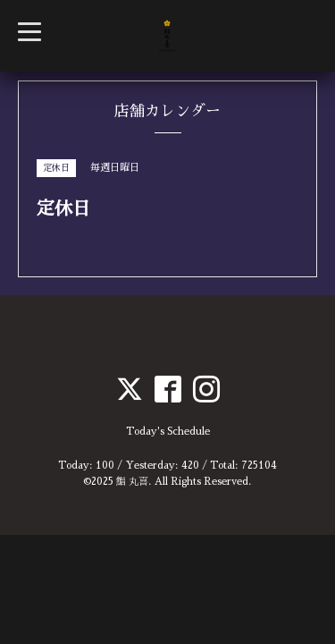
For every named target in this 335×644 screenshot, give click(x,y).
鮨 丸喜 (132, 482)
